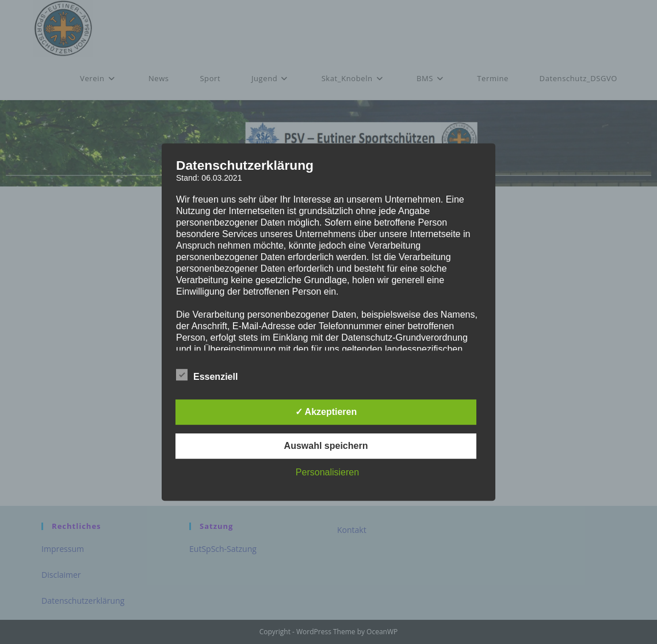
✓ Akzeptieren (326, 412)
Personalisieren (327, 472)
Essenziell (207, 375)
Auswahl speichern (326, 446)
